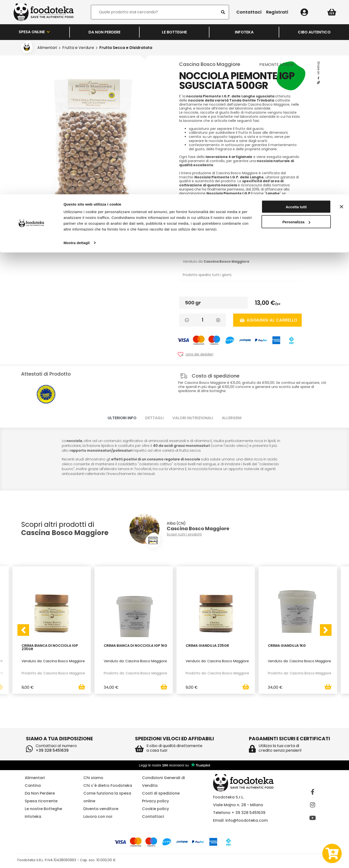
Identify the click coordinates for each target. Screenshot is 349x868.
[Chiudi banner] (341, 12)
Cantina (33, 785)
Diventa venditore (101, 809)
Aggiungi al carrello (269, 320)
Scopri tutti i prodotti (184, 534)
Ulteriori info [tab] (122, 418)
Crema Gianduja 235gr (207, 646)
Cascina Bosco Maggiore (210, 64)
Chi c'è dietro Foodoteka (108, 785)
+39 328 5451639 (52, 750)
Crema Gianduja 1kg (287, 646)
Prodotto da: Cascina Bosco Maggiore (53, 673)
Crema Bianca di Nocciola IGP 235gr (50, 647)
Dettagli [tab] (154, 418)
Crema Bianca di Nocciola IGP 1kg (135, 646)
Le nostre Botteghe (43, 809)
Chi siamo (93, 778)
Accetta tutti (296, 13)
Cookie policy (155, 809)
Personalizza (296, 28)
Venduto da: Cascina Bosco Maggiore (53, 661)
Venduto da (216, 261)
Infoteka (33, 817)
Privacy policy (155, 801)
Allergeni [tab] (232, 418)
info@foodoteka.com (247, 820)
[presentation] (23, 630)
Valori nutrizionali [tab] (193, 418)
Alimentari (35, 778)
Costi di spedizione (161, 793)
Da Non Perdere (40, 793)
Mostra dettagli (77, 48)
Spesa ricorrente (41, 801)
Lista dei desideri (199, 354)
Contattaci (153, 817)
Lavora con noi (98, 817)
